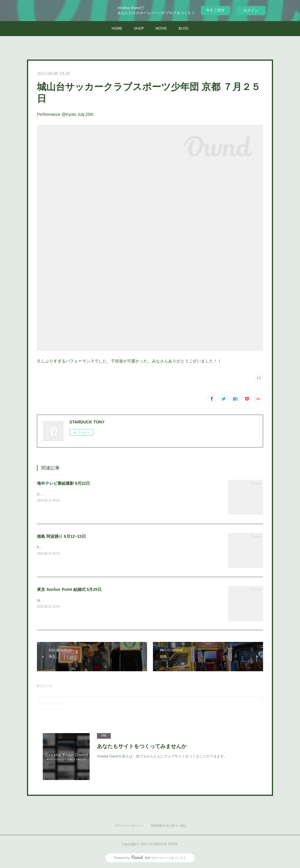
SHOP (139, 28)
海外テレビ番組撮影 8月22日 (63, 483)
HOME (117, 28)
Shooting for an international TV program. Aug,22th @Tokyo (83, 494)
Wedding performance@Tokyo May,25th (68, 601)
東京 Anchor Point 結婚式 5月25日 (69, 589)
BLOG (184, 28)
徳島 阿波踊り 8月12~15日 (61, 536)
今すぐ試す (215, 10)
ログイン (251, 10)
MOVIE (161, 28)
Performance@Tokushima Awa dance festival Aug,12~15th (83, 547)
